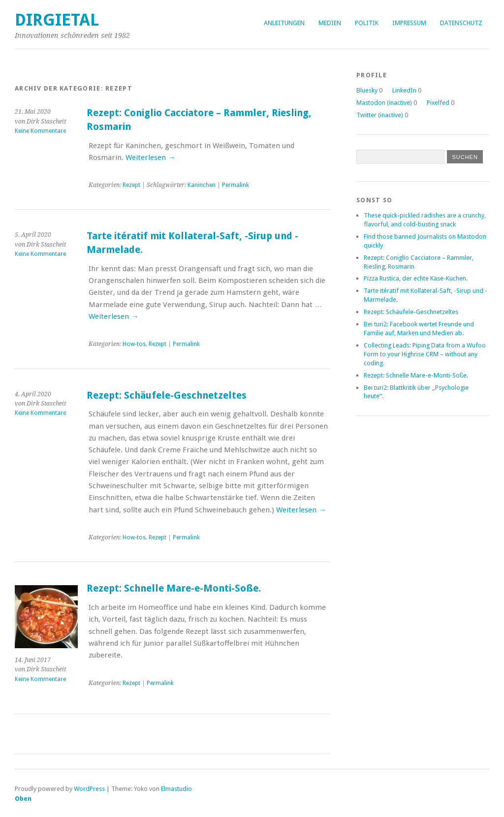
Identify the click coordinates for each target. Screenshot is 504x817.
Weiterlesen (150, 157)
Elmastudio (176, 789)
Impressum (409, 23)
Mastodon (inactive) (384, 103)
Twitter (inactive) (380, 115)
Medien (330, 23)
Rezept (131, 185)
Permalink (236, 185)
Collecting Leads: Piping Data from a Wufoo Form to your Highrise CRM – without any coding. (425, 354)
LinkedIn (404, 90)
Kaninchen (202, 185)
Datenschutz (461, 23)
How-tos (134, 344)
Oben (23, 799)
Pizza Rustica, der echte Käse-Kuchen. (416, 278)
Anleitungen (284, 23)
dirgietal (57, 20)
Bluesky (367, 90)
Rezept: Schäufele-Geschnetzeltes (167, 395)
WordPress (89, 789)
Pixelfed (438, 103)
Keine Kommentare (40, 131)
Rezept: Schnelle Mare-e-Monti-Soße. (174, 588)
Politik (367, 23)
